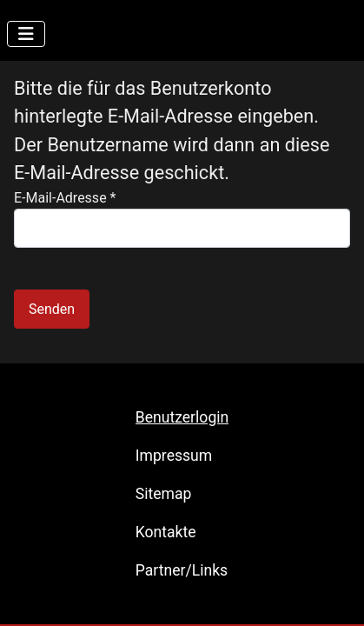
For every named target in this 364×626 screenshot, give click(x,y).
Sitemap (164, 494)
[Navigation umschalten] (26, 34)
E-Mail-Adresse (65, 198)
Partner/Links (182, 570)
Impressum (174, 456)
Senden (52, 309)
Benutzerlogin (182, 417)
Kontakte (166, 532)
